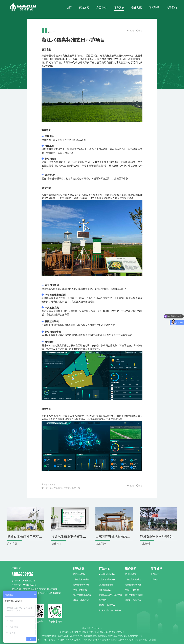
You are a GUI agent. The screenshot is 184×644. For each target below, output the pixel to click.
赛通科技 (23, 7)
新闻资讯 (154, 8)
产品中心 (101, 8)
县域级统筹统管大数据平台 (111, 610)
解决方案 (84, 8)
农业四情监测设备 (107, 574)
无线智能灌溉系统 (81, 585)
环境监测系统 (79, 574)
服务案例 (119, 8)
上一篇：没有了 (49, 484)
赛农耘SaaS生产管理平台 (110, 595)
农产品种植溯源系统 (82, 595)
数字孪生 (103, 600)
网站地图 (86, 628)
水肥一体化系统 (80, 590)
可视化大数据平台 (81, 600)
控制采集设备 (105, 590)
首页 (69, 8)
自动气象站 (97, 628)
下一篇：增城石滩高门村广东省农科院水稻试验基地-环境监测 (69, 488)
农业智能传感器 (106, 585)
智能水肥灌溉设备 (107, 579)
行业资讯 (155, 579)
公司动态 (155, 574)
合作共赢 (137, 8)
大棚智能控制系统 (81, 579)
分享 (140, 31)
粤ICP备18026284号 (115, 632)
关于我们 (172, 8)
